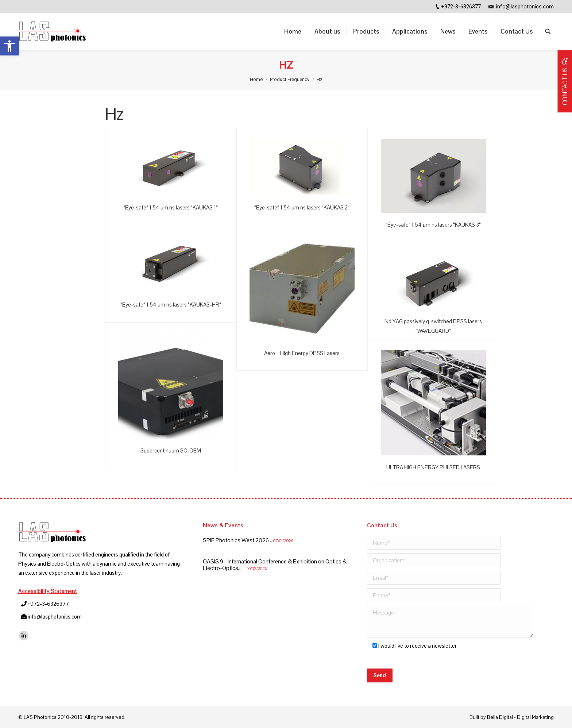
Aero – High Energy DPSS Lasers (302, 353)
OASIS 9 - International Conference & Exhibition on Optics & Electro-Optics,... (275, 565)
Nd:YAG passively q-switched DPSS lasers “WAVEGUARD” (433, 326)
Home (256, 79)
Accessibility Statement (48, 591)
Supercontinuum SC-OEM (171, 450)
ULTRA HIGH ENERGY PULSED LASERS (433, 467)
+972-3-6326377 (461, 7)
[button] (9, 46)
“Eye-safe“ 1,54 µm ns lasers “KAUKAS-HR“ (171, 305)
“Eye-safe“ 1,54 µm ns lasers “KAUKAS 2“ (302, 207)
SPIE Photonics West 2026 (236, 540)
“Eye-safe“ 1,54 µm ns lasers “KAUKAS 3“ (433, 225)
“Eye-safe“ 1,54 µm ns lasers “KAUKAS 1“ (171, 207)
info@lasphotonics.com (525, 7)
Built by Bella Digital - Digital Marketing (512, 717)
